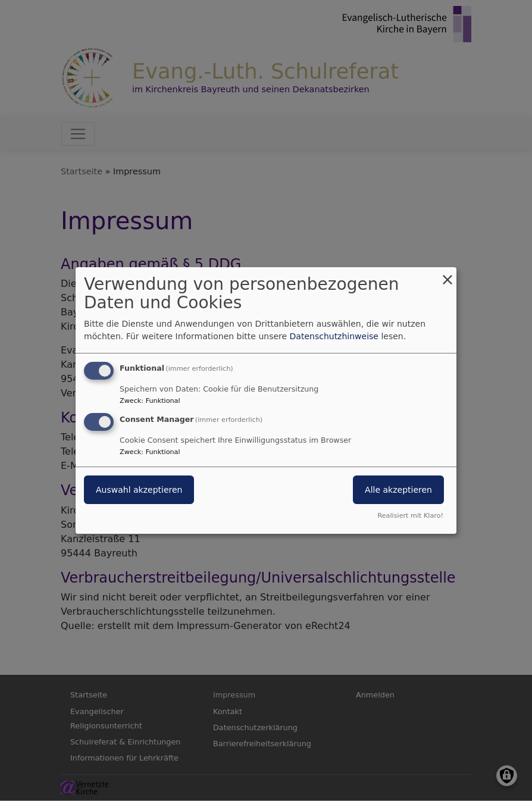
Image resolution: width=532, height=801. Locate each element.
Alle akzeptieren (398, 490)
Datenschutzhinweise (334, 336)
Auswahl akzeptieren (139, 490)
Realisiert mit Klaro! (410, 516)
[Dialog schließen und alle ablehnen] (447, 275)
